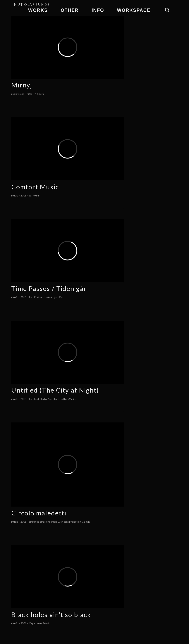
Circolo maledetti (39, 513)
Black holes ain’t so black (51, 614)
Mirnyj (22, 85)
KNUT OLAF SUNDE (31, 4)
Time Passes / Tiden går (49, 288)
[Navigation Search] (167, 10)
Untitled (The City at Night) (55, 390)
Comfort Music (35, 187)
